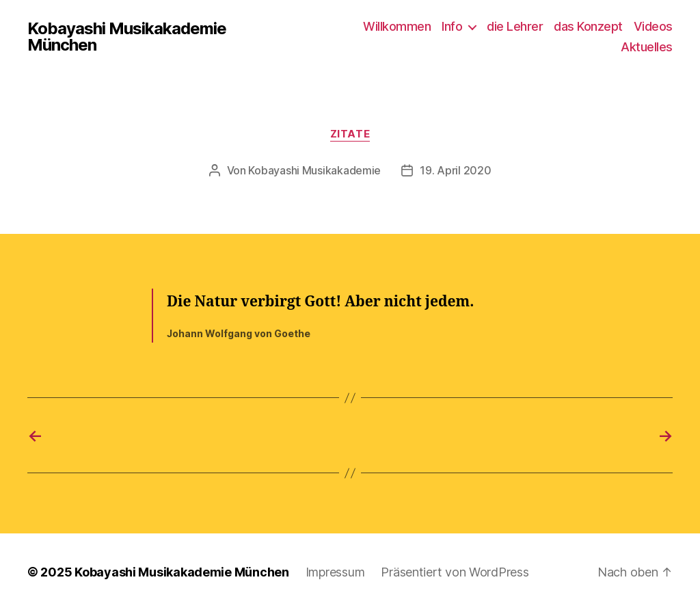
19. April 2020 (455, 170)
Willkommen (397, 26)
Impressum (335, 571)
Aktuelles (647, 47)
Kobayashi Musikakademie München (127, 37)
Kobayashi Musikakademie (314, 170)
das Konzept (588, 26)
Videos (653, 26)
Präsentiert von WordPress (455, 571)
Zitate (350, 134)
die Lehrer (515, 26)
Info (452, 26)
